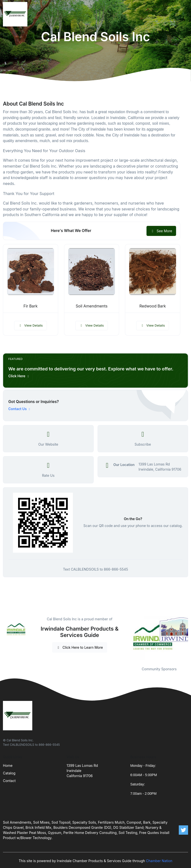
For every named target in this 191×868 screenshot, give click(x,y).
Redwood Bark (153, 306)
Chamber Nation (159, 861)
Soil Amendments (91, 306)
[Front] (16, 14)
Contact (9, 781)
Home (8, 765)
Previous (127, 638)
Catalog (9, 773)
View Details (31, 325)
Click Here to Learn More (80, 647)
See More (161, 231)
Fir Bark (30, 306)
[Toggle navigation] (183, 14)
